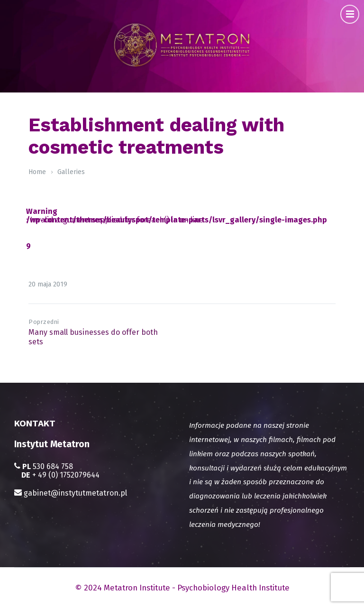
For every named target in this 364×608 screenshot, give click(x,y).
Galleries (71, 172)
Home (37, 172)
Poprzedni (44, 322)
